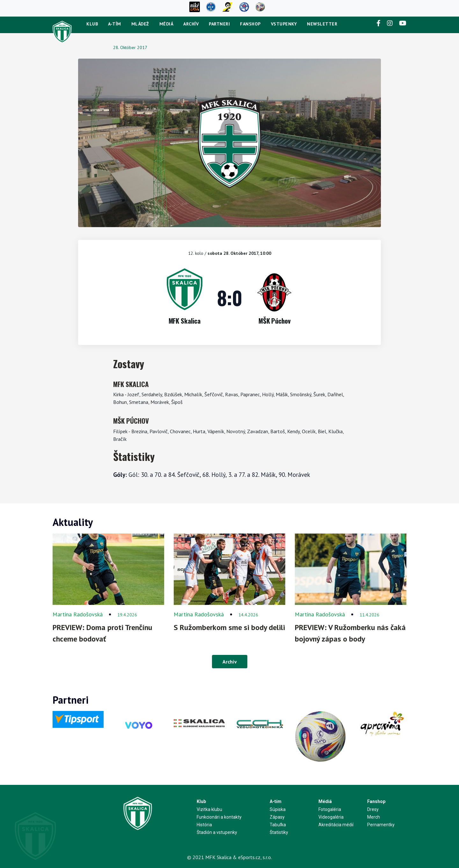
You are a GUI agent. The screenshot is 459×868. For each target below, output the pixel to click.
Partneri (219, 24)
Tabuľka (278, 825)
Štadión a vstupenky (217, 832)
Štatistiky (279, 832)
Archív (191, 24)
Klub (92, 24)
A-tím (115, 24)
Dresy (373, 809)
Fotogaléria (330, 809)
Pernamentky (381, 825)
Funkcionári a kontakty (219, 817)
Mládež (140, 24)
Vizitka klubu (209, 809)
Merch (374, 817)
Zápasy (277, 817)
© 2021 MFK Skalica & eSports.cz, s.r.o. (229, 857)
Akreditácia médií (336, 825)
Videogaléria (331, 817)
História (204, 825)
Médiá (166, 24)
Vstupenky (284, 24)
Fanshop (250, 24)
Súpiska (278, 809)
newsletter (322, 24)
